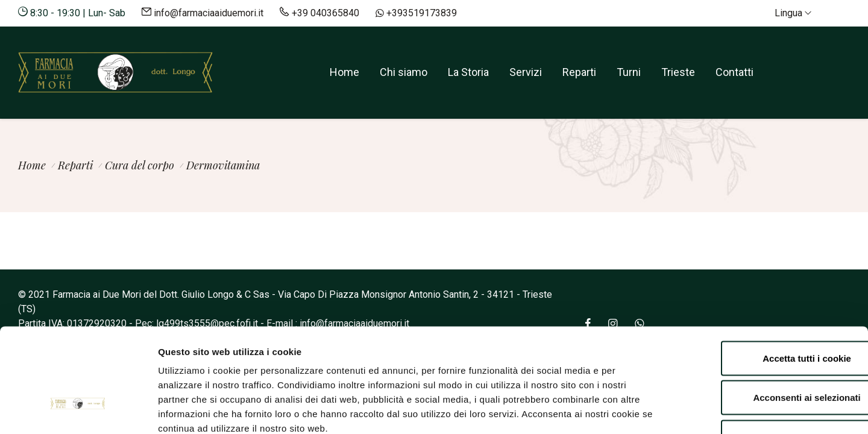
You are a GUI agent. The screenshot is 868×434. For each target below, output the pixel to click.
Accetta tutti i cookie (768, 276)
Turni (629, 72)
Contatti (734, 72)
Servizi (526, 72)
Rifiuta (768, 355)
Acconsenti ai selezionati (767, 316)
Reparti (579, 72)
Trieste (678, 72)
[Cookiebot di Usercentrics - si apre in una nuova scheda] (78, 410)
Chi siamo (404, 72)
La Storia (468, 72)
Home (344, 72)
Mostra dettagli (640, 410)
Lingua (793, 13)
